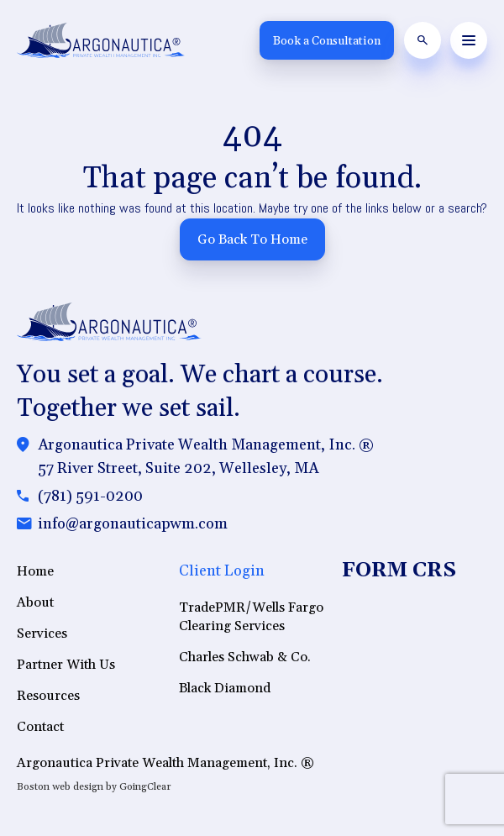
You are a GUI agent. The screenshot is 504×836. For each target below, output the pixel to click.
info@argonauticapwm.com (133, 524)
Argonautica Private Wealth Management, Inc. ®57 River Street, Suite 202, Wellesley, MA (206, 457)
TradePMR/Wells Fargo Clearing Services (251, 617)
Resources (48, 696)
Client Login (222, 571)
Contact (40, 727)
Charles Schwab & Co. (245, 657)
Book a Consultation (327, 41)
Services (42, 634)
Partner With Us (66, 665)
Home (35, 571)
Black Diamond (225, 688)
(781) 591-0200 (90, 496)
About (35, 602)
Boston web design (60, 787)
